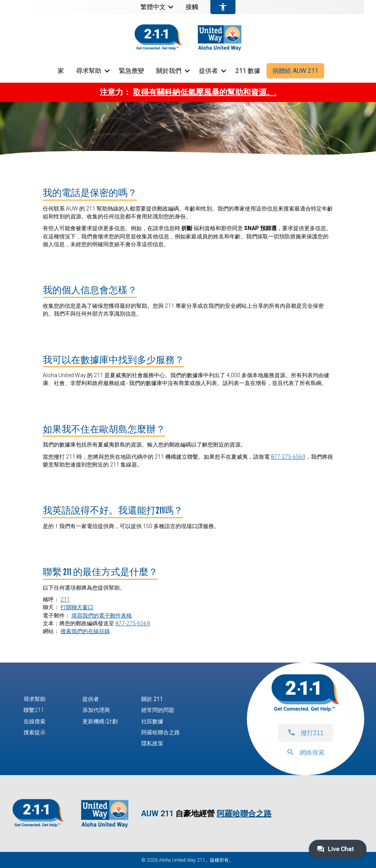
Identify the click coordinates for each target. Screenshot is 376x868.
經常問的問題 (158, 710)
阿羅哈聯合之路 (161, 732)
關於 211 (152, 699)
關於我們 (169, 71)
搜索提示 (35, 732)
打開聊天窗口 (77, 607)
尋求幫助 (89, 71)
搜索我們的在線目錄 (85, 631)
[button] (171, 7)
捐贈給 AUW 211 (295, 71)
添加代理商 (96, 710)
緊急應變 (131, 71)
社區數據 (152, 721)
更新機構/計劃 (100, 721)
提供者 (208, 71)
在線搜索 (35, 721)
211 (65, 599)
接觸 (192, 7)
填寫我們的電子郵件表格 (102, 616)
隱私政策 (152, 743)
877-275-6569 (288, 457)
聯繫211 (34, 710)
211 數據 (248, 71)
